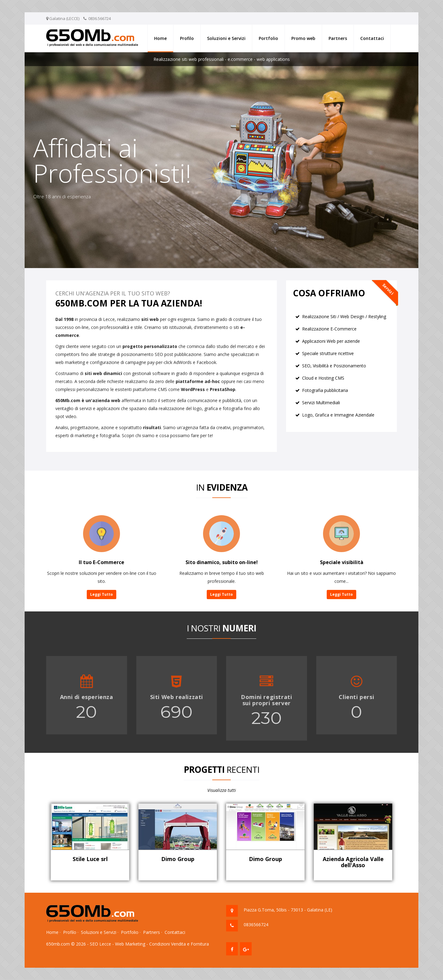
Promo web (303, 38)
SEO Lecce (100, 944)
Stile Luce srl (90, 859)
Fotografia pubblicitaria (325, 390)
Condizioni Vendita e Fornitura (179, 944)
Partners (338, 38)
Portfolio (268, 38)
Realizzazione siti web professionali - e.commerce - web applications (222, 59)
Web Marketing (130, 944)
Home (160, 38)
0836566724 (256, 925)
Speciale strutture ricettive (328, 353)
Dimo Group (178, 859)
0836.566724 (100, 18)
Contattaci (372, 38)
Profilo (187, 38)
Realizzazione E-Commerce (329, 329)
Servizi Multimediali (321, 403)
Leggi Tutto (102, 594)
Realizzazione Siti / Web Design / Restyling (344, 316)
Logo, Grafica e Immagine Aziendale (338, 415)
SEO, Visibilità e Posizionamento (334, 366)
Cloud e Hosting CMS (323, 378)
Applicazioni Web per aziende (331, 341)
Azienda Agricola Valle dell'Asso (353, 862)
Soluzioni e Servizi (226, 38)
